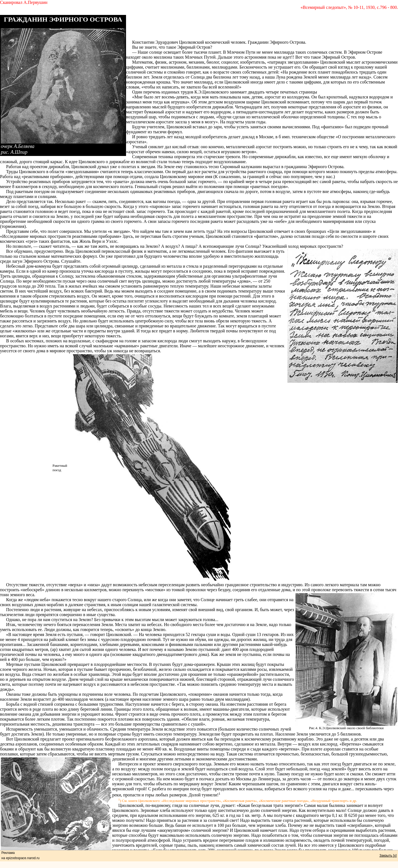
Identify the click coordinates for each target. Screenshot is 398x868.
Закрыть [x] (388, 856)
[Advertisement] (262, 27)
